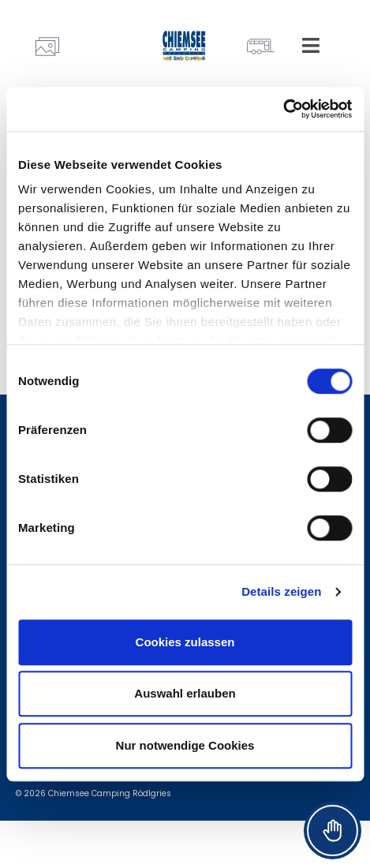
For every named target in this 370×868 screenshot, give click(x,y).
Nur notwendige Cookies (185, 745)
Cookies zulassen (185, 642)
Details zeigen (281, 591)
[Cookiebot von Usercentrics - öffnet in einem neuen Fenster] (283, 109)
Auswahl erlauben (185, 693)
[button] (311, 46)
